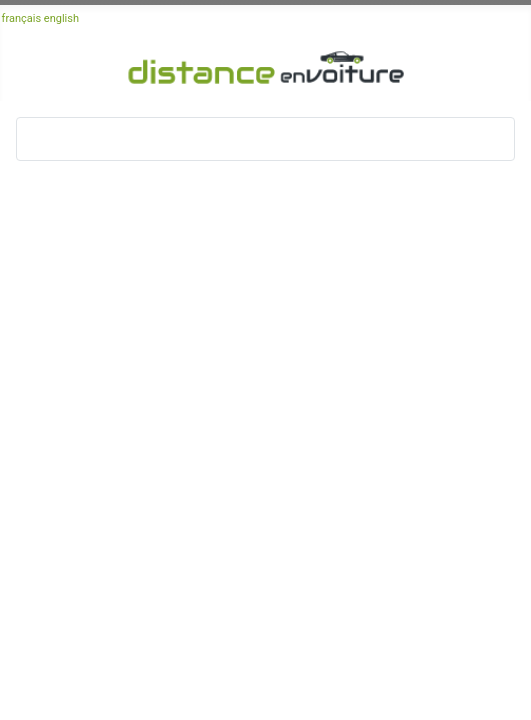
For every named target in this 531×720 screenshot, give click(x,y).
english (61, 18)
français (22, 18)
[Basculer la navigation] (38, 139)
